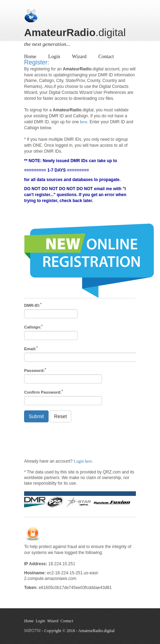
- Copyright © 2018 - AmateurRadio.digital (78, 631)
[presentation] (77, 441)
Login (54, 56)
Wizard (79, 56)
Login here (83, 461)
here (84, 122)
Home (30, 56)
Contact (106, 56)
